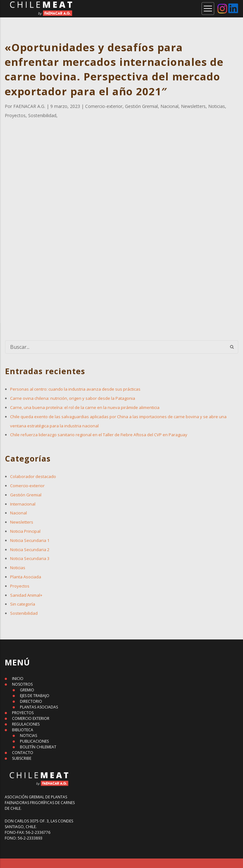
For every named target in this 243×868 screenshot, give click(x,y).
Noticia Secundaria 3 (30, 558)
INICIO (18, 679)
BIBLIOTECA (23, 730)
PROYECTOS (23, 713)
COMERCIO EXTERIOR (31, 718)
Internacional (23, 504)
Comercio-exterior (27, 486)
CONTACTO (23, 753)
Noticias (18, 568)
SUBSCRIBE (22, 758)
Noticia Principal (25, 531)
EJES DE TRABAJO (35, 696)
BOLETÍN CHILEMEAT (38, 747)
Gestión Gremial (26, 495)
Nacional (19, 513)
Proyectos (20, 586)
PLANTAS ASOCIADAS (39, 707)
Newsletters (22, 522)
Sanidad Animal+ (26, 595)
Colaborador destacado (33, 476)
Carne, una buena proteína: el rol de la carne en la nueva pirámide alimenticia (85, 407)
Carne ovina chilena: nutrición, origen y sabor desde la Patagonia (73, 398)
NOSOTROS (22, 684)
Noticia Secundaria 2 (30, 550)
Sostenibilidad (24, 613)
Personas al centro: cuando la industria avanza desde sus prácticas (75, 389)
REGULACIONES (26, 724)
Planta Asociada (26, 577)
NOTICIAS (28, 736)
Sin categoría (23, 604)
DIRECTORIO (31, 701)
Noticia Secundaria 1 (30, 540)
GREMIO (27, 690)
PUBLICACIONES (34, 741)
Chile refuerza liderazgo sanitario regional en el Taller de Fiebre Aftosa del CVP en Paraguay (99, 435)
